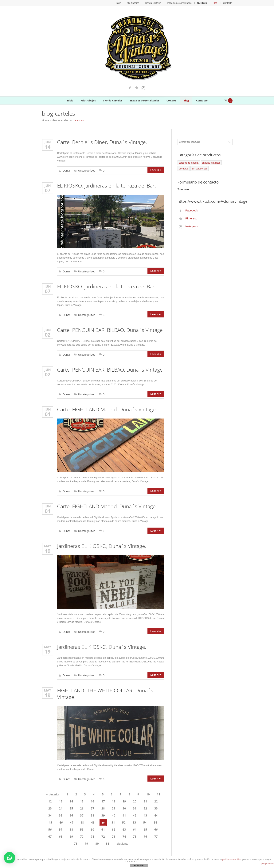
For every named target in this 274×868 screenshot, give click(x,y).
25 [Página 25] (59, 801)
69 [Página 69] (137, 820)
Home (45, 120)
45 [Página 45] (137, 807)
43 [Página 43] (118, 807)
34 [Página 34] (147, 801)
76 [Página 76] (88, 827)
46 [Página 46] (147, 807)
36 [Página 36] (49, 807)
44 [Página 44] (128, 807)
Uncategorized (86, 170)
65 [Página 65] (98, 820)
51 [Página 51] (78, 814)
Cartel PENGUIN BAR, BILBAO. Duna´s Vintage (108, 328)
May (48, 541)
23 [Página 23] (157, 794)
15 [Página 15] (78, 794)
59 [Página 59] (157, 814)
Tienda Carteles (158, 3)
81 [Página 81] (137, 827)
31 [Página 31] (118, 801)
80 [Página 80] (127, 827)
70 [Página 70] (147, 820)
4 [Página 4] (94, 788)
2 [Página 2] (77, 788)
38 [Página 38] (69, 807)
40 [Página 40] (88, 807)
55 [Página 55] (118, 814)
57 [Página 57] (137, 814)
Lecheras (225, 162)
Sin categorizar (186, 168)
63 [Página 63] (78, 820)
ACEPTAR (139, 865)
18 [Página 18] (108, 794)
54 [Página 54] (108, 814)
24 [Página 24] (49, 801)
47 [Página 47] (157, 807)
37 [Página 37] (59, 807)
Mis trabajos (139, 3)
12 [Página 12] (49, 794)
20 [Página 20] (128, 794)
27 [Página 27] (78, 801)
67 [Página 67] (118, 820)
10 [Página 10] (146, 788)
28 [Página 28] (88, 801)
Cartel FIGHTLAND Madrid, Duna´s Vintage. (105, 406)
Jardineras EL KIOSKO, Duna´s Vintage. (100, 542)
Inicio (125, 3)
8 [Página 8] (128, 788)
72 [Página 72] (49, 827)
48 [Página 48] (49, 814)
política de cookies (232, 859)
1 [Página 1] (69, 788)
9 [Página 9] (137, 788)
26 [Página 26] (69, 801)
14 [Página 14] (69, 794)
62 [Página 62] (69, 820)
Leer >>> (157, 170)
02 (48, 332)
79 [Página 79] (117, 827)
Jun (48, 141)
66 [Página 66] (108, 820)
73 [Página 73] (58, 827)
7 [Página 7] (120, 788)
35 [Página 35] (157, 801)
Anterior (55, 788)
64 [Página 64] (88, 820)
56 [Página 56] (128, 814)
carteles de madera (188, 162)
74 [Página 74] (68, 827)
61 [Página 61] (59, 820)
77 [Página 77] (98, 827)
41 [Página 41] (98, 807)
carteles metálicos (209, 162)
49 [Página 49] (59, 814)
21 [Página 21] (137, 794)
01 (48, 410)
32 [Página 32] (128, 801)
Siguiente (152, 827)
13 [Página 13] (59, 794)
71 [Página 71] (157, 820)
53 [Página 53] (98, 814)
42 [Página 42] (108, 807)
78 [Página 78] (108, 827)
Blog (216, 3)
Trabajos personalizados (182, 3)
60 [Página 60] (49, 820)
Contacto (228, 3)
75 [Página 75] (78, 827)
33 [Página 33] (137, 801)
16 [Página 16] (88, 794)
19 (48, 546)
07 (48, 189)
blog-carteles (60, 120)
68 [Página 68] (128, 820)
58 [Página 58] (147, 814)
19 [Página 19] (118, 794)
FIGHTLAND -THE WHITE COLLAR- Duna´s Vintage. (103, 688)
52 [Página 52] (88, 814)
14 (48, 146)
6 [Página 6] (111, 788)
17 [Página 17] (98, 794)
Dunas (66, 170)
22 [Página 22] (147, 794)
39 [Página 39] (78, 807)
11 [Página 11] (156, 788)
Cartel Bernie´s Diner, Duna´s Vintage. (100, 142)
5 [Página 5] (103, 788)
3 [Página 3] (86, 788)
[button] (10, 858)
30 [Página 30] (108, 801)
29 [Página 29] (98, 801)
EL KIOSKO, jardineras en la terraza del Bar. (104, 185)
